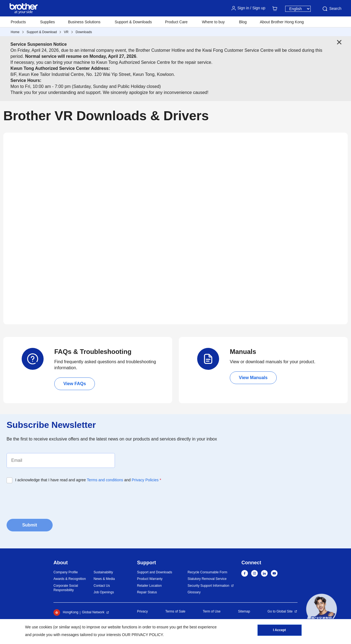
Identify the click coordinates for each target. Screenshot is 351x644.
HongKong (66, 612)
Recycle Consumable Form (207, 572)
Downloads (84, 32)
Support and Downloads (155, 572)
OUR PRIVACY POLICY (142, 635)
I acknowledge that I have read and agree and (88, 480)
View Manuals (253, 378)
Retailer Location (149, 586)
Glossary (194, 592)
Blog (243, 22)
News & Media (104, 579)
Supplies (47, 22)
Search (332, 9)
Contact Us (102, 586)
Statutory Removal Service (207, 579)
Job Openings (104, 592)
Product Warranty (150, 579)
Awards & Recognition (70, 579)
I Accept (279, 631)
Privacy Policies (145, 480)
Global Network (93, 612)
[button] (322, 609)
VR (66, 32)
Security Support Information (208, 586)
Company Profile (66, 572)
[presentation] (48, 499)
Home (15, 32)
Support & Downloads (133, 22)
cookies (46, 627)
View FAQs (75, 384)
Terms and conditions (105, 480)
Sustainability (103, 572)
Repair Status (147, 592)
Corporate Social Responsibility (66, 588)
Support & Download (42, 32)
